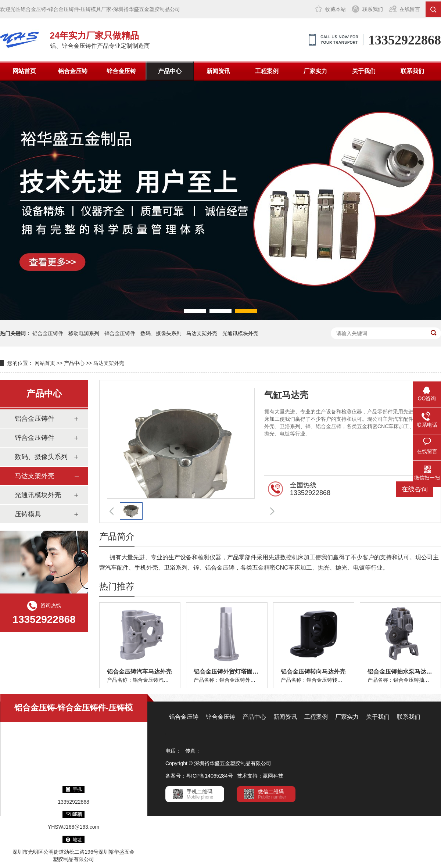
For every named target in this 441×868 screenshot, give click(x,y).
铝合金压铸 (73, 71)
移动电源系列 (84, 333)
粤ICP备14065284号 (209, 776)
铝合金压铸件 (48, 333)
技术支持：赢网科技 (260, 776)
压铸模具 (28, 514)
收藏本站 (336, 9)
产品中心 (170, 71)
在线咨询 (415, 489)
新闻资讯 (218, 71)
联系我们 (373, 9)
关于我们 (364, 71)
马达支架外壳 (202, 333)
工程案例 (267, 71)
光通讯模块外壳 (240, 333)
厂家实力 (315, 71)
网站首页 (24, 71)
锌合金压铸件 (120, 333)
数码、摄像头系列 (161, 333)
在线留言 (410, 9)
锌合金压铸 (121, 71)
